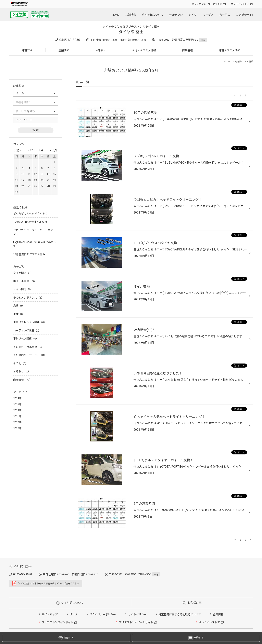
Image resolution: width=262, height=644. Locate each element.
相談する (66, 638)
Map (203, 40)
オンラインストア (240, 4)
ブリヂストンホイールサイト (136, 622)
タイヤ (193, 15)
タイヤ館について (153, 15)
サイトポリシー (137, 614)
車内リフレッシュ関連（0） (30, 322)
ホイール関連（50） (25, 281)
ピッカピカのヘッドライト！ (30, 213)
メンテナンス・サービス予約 (207, 4)
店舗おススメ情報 (229, 50)
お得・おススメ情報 (144, 50)
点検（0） (19, 306)
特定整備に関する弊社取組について (180, 614)
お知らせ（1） (22, 371)
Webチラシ (176, 15)
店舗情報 (64, 50)
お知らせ (101, 50)
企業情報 (218, 614)
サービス (208, 15)
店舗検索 (131, 15)
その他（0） (21, 363)
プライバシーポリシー (103, 614)
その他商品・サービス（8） (30, 355)
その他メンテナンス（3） (28, 297)
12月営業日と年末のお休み (29, 254)
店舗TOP (27, 50)
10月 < (18, 150)
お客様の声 (243, 15)
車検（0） (19, 314)
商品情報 (187, 50)
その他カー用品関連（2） (28, 347)
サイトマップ (50, 614)
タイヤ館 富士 (131, 32)
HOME (116, 15)
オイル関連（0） (23, 289)
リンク (73, 614)
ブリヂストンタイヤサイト (58, 622)
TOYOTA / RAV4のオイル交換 (30, 222)
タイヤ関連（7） (23, 273)
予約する (196, 638)
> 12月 (53, 150)
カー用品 (225, 15)
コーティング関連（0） (27, 330)
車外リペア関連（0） (26, 338)
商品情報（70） (23, 380)
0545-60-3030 (70, 40)
